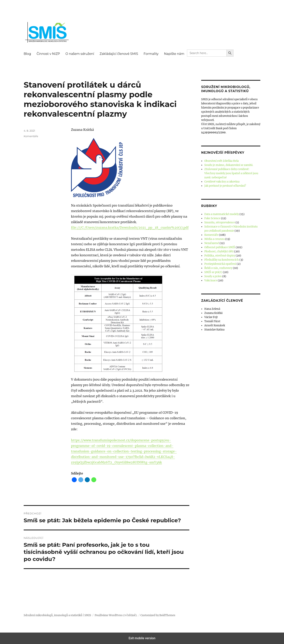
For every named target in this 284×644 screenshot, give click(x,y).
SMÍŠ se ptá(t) (213, 272)
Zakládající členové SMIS (119, 54)
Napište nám (174, 54)
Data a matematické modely (222, 214)
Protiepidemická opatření (220, 264)
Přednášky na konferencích (222, 260)
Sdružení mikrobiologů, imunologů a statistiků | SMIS (57, 615)
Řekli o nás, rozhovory (218, 268)
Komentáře (31, 136)
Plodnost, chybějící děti (219, 251)
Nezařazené (212, 243)
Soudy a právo (213, 276)
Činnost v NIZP (48, 54)
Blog (27, 54)
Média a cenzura (214, 239)
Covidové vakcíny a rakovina (222, 182)
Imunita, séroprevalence (220, 222)
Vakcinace (211, 280)
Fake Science (212, 218)
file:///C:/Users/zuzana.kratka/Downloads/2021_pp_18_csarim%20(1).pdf (130, 227)
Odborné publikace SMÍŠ (220, 247)
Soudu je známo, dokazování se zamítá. (229, 165)
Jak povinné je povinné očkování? (225, 186)
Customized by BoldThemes (158, 615)
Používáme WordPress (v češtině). (116, 615)
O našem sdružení (80, 54)
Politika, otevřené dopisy (220, 256)
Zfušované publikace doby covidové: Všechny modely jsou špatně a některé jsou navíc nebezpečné (231, 173)
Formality (151, 54)
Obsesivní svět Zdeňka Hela (221, 161)
